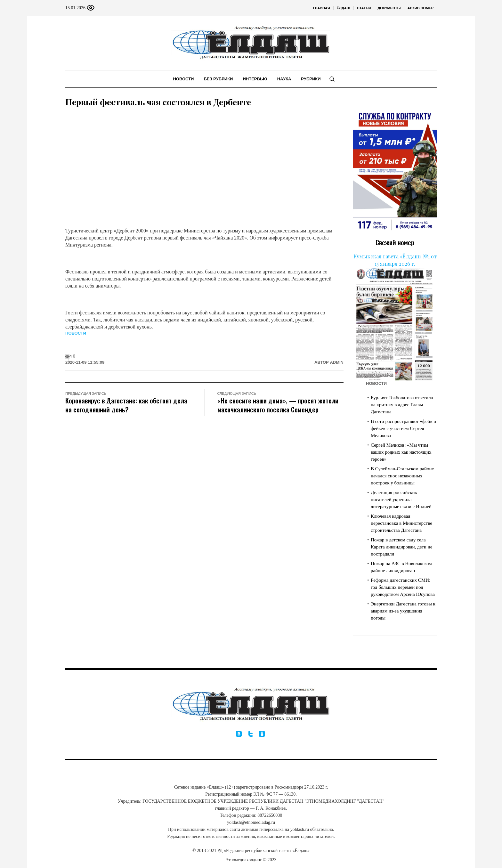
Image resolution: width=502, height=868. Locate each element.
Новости (76, 333)
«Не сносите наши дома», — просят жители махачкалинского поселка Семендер (278, 405)
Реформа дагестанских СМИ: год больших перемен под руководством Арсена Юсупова (403, 587)
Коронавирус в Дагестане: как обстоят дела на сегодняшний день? (126, 405)
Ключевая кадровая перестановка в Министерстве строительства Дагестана (401, 523)
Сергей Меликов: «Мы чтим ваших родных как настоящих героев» (401, 452)
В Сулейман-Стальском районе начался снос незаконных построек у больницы (402, 476)
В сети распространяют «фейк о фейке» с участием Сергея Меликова (403, 428)
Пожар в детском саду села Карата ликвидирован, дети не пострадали (401, 547)
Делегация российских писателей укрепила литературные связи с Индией (401, 499)
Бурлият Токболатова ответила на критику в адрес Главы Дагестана (402, 405)
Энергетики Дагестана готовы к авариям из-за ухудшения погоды (403, 611)
